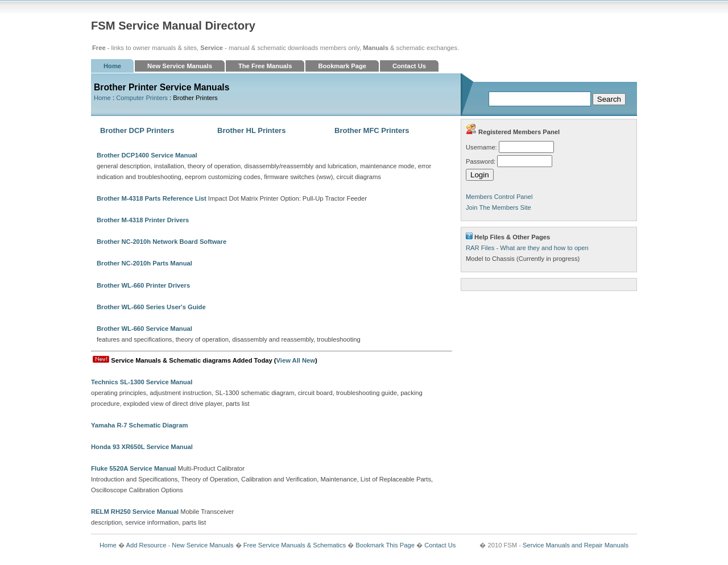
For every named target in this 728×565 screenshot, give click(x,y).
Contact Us (409, 66)
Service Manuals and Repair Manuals (576, 545)
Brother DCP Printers (137, 130)
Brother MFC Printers (372, 130)
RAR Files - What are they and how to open (527, 248)
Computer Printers (142, 98)
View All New (296, 360)
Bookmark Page (342, 66)
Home (112, 66)
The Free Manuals (265, 66)
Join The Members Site (499, 207)
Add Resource (146, 545)
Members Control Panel (499, 197)
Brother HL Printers (251, 130)
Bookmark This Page (385, 545)
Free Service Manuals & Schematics (295, 545)
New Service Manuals (180, 66)
